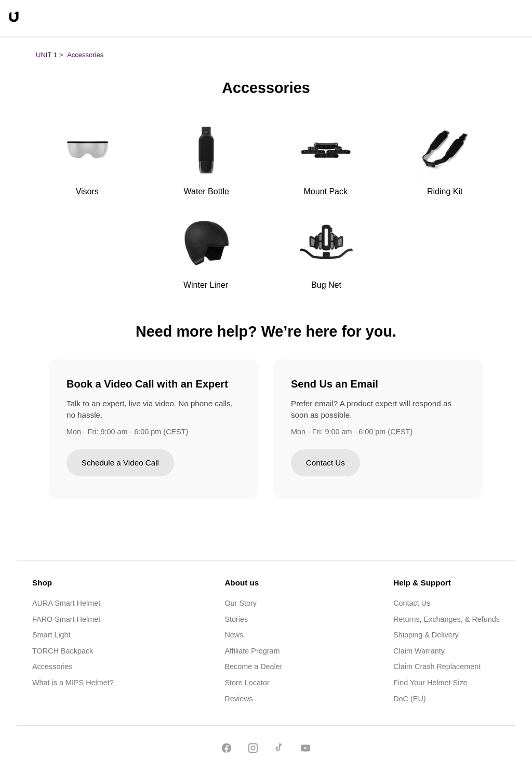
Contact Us (325, 463)
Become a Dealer (253, 667)
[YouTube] (305, 750)
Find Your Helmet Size (430, 683)
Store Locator (247, 683)
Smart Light (51, 635)
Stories (236, 619)
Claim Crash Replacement (437, 667)
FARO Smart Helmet (66, 619)
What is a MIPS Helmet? (73, 683)
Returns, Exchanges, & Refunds (447, 619)
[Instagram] (253, 750)
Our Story (241, 603)
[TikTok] (279, 750)
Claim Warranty (419, 651)
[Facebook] (227, 750)
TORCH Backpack (63, 651)
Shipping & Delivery (426, 635)
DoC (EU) (409, 699)
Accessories (85, 55)
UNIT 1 (46, 55)
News (234, 635)
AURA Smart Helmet (66, 603)
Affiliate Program (252, 651)
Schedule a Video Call (120, 463)
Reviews (238, 699)
